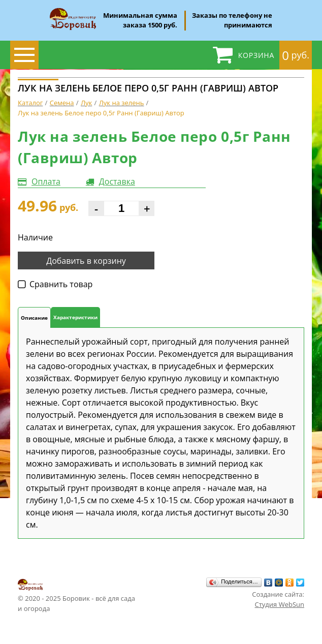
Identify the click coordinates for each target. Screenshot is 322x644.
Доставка (117, 181)
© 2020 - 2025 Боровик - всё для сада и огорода (76, 595)
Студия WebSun (280, 604)
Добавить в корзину (86, 261)
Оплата (46, 181)
